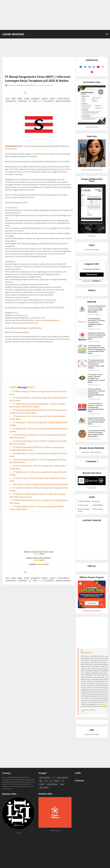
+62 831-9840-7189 (37, 318)
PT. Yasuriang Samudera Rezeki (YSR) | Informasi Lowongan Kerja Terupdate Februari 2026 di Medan (96, 364)
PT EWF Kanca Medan (84, 501)
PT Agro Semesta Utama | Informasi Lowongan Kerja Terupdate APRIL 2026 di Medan (97, 421)
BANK (62, 784)
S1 (40, 101)
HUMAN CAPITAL (11, 101)
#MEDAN (45, 99)
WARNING (19, 328)
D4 (51, 781)
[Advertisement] (55, 15)
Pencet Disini (92, 275)
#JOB (7, 99)
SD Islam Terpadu (98, 509)
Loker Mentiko (13, 34)
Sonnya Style (96, 501)
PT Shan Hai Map (83, 505)
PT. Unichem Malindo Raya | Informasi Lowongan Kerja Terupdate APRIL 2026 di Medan (97, 309)
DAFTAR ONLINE (58, 308)
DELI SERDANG (44, 788)
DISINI (42, 554)
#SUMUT (52, 99)
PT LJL (15, 313)
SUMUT (42, 784)
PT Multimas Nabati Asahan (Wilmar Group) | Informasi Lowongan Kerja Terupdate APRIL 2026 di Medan (97, 350)
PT (30, 101)
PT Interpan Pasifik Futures (83, 510)
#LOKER (27, 99)
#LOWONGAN (35, 99)
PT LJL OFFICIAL (43, 564)
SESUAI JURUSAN (48, 101)
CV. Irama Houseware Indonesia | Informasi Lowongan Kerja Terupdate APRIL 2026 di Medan (96, 407)
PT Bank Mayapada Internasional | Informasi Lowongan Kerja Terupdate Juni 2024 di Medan (96, 322)
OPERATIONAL (23, 101)
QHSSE (35, 101)
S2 (63, 781)
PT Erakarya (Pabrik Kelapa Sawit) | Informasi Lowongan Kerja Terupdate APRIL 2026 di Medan (96, 393)
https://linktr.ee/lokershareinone (47, 320)
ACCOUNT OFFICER (63, 99)
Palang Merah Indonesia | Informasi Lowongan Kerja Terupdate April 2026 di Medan (97, 336)
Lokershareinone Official (26, 85)
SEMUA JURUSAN (62, 778)
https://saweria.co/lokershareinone (25, 323)
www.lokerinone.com (20, 315)
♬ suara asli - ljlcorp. (88, 710)
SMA (41, 781)
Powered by (92, 281)
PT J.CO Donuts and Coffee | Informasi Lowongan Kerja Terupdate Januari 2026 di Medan (96, 433)
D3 (46, 781)
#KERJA (20, 99)
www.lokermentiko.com (40, 154)
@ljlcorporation (86, 653)
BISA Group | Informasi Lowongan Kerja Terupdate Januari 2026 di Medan (41, 484)
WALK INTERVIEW (52, 784)
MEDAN (57, 781)
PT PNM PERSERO (98, 505)
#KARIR (13, 99)
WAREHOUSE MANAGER (63, 101)
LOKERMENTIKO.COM (13, 146)
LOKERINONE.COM (34, 328)
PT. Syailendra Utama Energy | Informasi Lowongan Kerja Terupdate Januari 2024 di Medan (96, 378)
